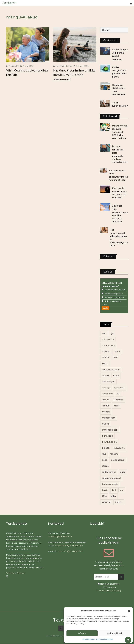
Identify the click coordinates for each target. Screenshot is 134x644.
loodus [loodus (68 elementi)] (106, 406)
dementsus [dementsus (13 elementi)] (108, 339)
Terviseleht (13, 66)
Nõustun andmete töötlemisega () (109, 587)
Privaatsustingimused (105, 639)
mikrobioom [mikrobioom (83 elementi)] (109, 418)
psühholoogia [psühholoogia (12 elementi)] (109, 442)
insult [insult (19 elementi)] (116, 376)
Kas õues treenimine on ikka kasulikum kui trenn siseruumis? (74, 75)
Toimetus (11, 573)
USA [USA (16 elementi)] (104, 496)
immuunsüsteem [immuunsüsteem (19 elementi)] (111, 370)
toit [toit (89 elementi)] (114, 490)
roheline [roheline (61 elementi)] (114, 454)
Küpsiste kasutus (89, 639)
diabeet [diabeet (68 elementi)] (106, 352)
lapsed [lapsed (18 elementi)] (106, 400)
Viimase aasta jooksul (114, 297)
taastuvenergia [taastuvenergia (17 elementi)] (110, 484)
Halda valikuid (115, 633)
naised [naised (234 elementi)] (106, 424)
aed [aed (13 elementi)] (104, 333)
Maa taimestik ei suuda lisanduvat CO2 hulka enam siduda (120, 132)
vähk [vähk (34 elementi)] (113, 496)
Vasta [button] (106, 308)
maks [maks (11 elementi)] (117, 406)
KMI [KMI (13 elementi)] (119, 394)
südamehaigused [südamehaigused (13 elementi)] (111, 478)
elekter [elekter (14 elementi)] (106, 358)
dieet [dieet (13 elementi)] (117, 352)
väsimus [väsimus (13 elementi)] (107, 502)
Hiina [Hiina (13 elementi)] (105, 364)
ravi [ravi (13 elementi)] (104, 454)
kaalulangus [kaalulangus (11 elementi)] (108, 382)
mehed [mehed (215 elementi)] (106, 412)
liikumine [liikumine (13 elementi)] (118, 400)
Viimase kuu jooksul (114, 294)
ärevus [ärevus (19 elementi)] (119, 502)
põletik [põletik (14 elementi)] (106, 448)
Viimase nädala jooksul (115, 290)
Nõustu (82, 633)
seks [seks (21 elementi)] (105, 460)
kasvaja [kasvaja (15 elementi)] (106, 388)
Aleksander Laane (64, 66)
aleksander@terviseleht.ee (70, 545)
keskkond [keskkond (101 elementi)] (107, 394)
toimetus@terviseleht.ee (60, 537)
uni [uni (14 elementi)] (122, 490)
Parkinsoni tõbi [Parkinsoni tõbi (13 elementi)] (110, 430)
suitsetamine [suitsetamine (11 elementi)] (109, 472)
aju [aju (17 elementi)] (112, 333)
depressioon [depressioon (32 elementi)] (109, 346)
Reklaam (21, 573)
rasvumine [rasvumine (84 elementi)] (119, 448)
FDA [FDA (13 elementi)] (116, 358)
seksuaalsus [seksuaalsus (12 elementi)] (118, 460)
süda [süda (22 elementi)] (123, 472)
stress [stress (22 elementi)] (105, 466)
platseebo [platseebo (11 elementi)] (108, 436)
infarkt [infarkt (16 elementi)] (106, 376)
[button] (129, 611)
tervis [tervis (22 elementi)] (105, 490)
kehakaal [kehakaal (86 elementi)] (119, 388)
